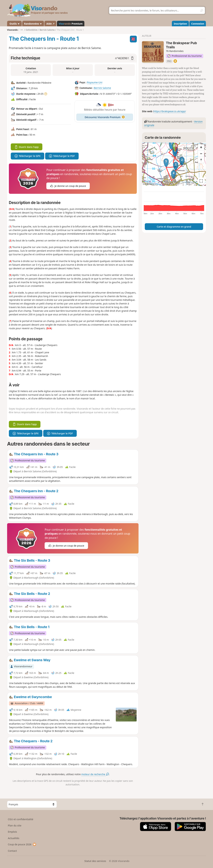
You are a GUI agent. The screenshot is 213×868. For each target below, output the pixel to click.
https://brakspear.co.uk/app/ (170, 111)
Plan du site (15, 825)
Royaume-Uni (95, 82)
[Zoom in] (201, 147)
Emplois (12, 832)
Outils (14, 24)
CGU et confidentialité (20, 819)
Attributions (149, 184)
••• (22, 30)
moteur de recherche (95, 774)
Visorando (12, 30)
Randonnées (33, 24)
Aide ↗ (50, 24)
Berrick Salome (103, 88)
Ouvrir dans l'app (27, 147)
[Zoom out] (201, 154)
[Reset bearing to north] (201, 160)
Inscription (180, 24)
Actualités (14, 838)
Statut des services (95, 861)
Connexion (198, 24)
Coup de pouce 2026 (22, 844)
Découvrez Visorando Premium (105, 117)
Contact (12, 851)
